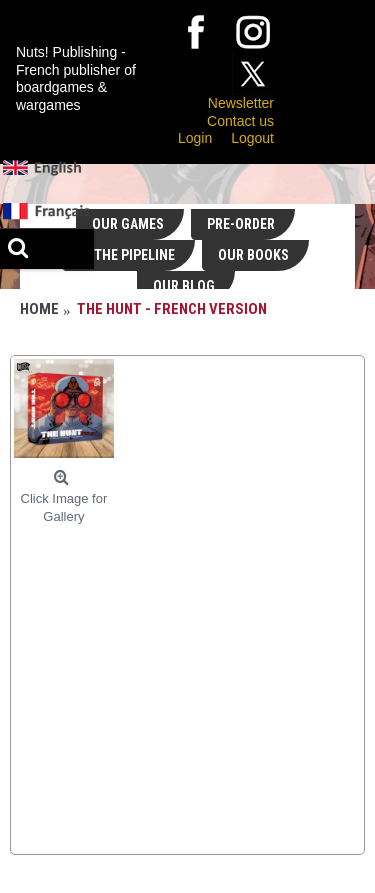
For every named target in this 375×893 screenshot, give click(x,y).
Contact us (240, 121)
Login (195, 138)
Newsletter (241, 103)
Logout (252, 138)
